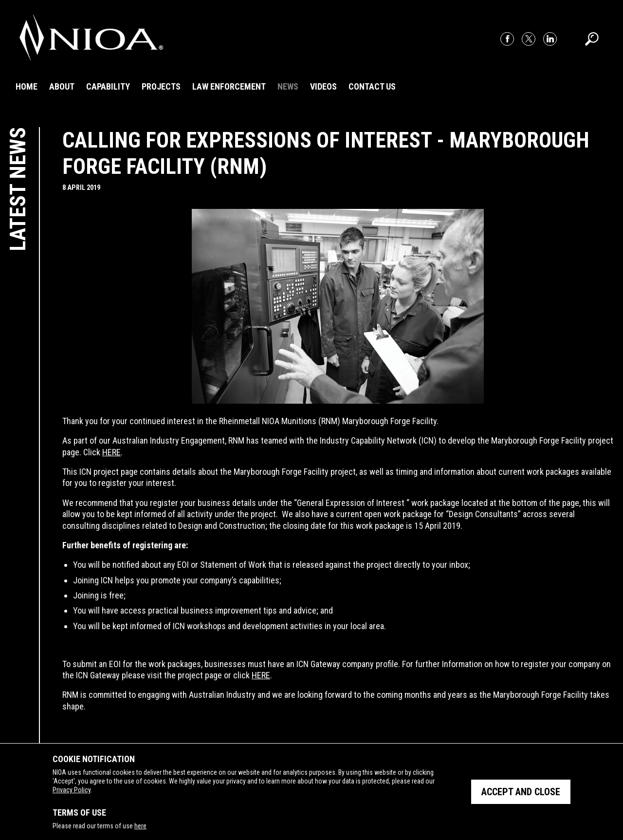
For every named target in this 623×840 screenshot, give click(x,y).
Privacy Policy (72, 790)
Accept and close (521, 792)
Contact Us (372, 86)
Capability (108, 86)
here (140, 826)
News (288, 86)
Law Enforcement (229, 86)
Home (27, 86)
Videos (323, 86)
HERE (111, 452)
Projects (161, 86)
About (62, 86)
